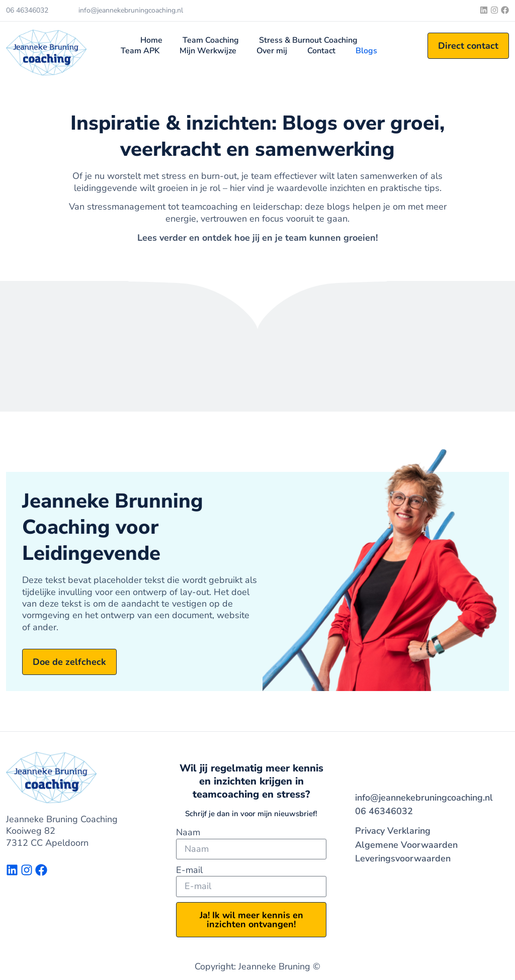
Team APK (140, 51)
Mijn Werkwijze (208, 51)
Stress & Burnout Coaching (308, 40)
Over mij (272, 51)
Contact (321, 51)
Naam (188, 832)
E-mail (189, 870)
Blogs (366, 51)
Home (151, 40)
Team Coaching (211, 40)
